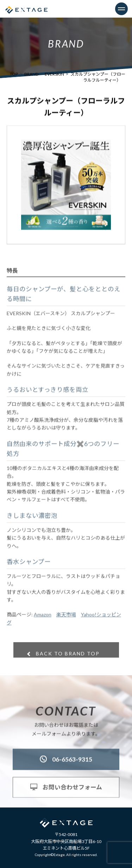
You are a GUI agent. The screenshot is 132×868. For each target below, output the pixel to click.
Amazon (43, 618)
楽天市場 (66, 618)
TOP (14, 74)
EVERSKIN (54, 74)
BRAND (31, 74)
